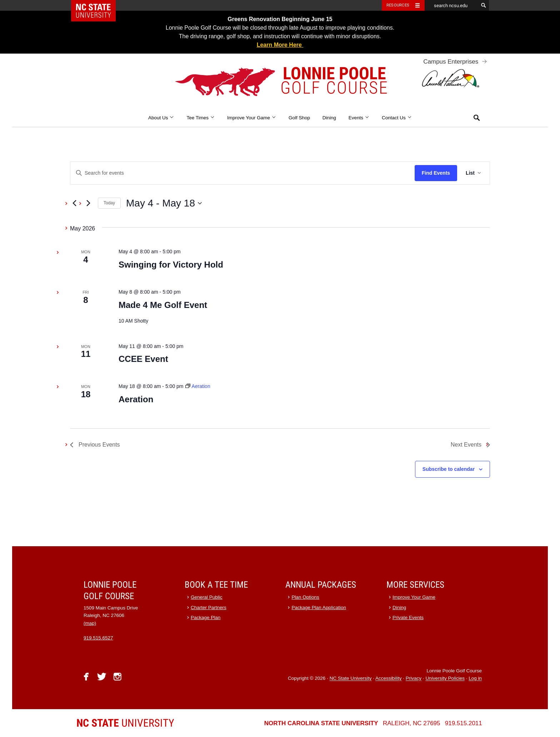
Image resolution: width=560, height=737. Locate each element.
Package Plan (206, 618)
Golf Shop (299, 118)
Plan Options (306, 597)
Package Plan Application (319, 607)
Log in (475, 679)
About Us (161, 118)
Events (359, 118)
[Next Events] (88, 203)
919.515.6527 (98, 638)
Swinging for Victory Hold (171, 265)
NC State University (351, 679)
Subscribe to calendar (449, 469)
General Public (207, 597)
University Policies (445, 679)
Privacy (414, 679)
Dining (329, 118)
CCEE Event (143, 359)
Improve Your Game (252, 118)
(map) (90, 623)
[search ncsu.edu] (451, 5)
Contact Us (397, 118)
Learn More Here (280, 45)
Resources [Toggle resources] (398, 5)
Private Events (408, 618)
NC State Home (98, 5)
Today (109, 203)
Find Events (436, 173)
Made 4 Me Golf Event (164, 305)
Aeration (136, 399)
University (125, 723)
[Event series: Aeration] (198, 386)
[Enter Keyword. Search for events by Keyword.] (242, 173)
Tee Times (201, 118)
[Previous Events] (74, 203)
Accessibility (389, 679)
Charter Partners (209, 607)
